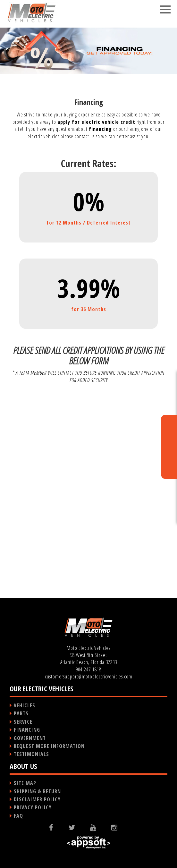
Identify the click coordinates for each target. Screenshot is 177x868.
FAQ (18, 816)
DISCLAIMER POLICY (37, 799)
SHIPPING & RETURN (37, 791)
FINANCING (27, 730)
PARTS (21, 713)
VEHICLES (25, 705)
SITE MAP (25, 783)
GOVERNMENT (30, 738)
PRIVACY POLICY (33, 807)
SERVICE (23, 722)
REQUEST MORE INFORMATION (49, 746)
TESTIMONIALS (31, 754)
